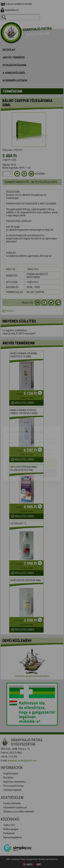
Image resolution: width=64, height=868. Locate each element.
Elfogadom (32, 444)
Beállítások (32, 453)
